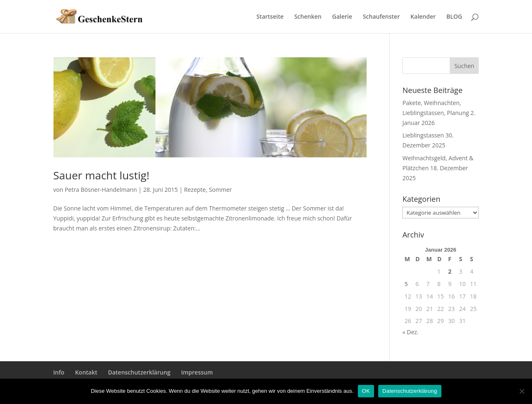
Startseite (270, 17)
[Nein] (522, 391)
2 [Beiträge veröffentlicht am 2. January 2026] (450, 271)
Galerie (342, 17)
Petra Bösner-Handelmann (101, 190)
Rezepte (195, 190)
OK (366, 391)
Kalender (423, 17)
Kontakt (86, 372)
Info (59, 372)
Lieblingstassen (423, 135)
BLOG (454, 17)
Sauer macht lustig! (101, 175)
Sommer (220, 190)
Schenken (308, 17)
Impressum (197, 372)
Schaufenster (381, 17)
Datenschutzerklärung (139, 372)
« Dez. (410, 332)
